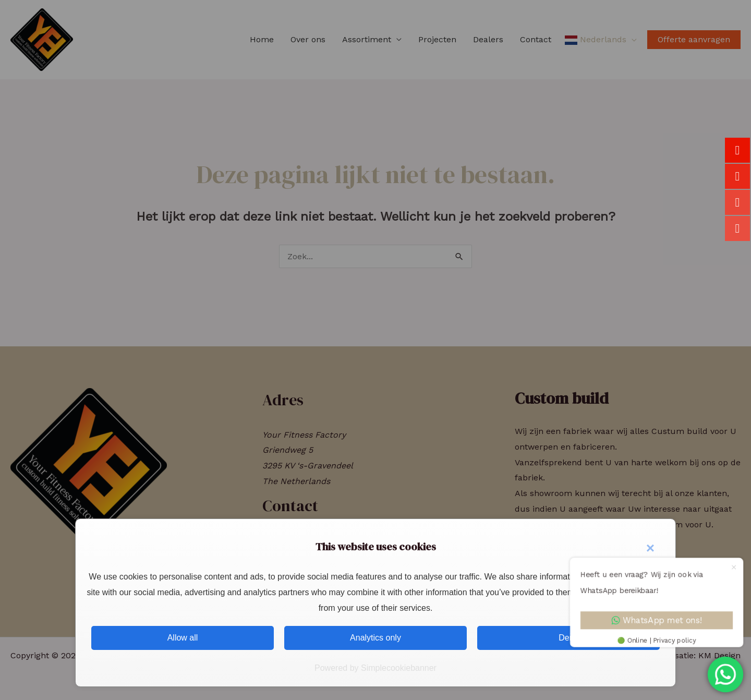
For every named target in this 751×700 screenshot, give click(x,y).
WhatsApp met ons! (657, 620)
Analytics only (375, 638)
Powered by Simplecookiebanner (375, 668)
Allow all (183, 638)
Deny (568, 638)
